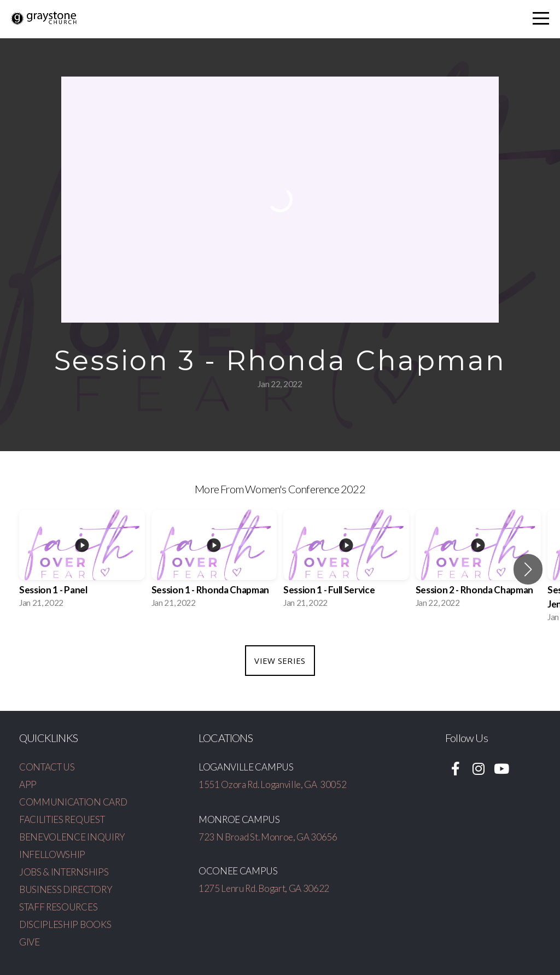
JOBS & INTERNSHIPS (64, 872)
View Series (280, 661)
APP (28, 784)
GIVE (30, 942)
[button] (528, 569)
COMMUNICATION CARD (73, 802)
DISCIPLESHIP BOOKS (65, 924)
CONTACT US (47, 767)
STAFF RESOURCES (58, 907)
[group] (82, 562)
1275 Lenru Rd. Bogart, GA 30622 (264, 888)
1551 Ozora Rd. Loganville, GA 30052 (272, 784)
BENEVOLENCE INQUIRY (72, 837)
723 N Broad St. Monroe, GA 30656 (268, 837)
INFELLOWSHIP (52, 854)
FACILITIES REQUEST (62, 819)
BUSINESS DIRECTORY (66, 889)
